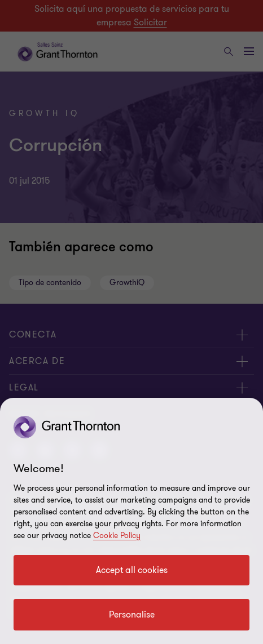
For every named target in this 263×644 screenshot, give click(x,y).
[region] (131, 521)
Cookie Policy (117, 536)
